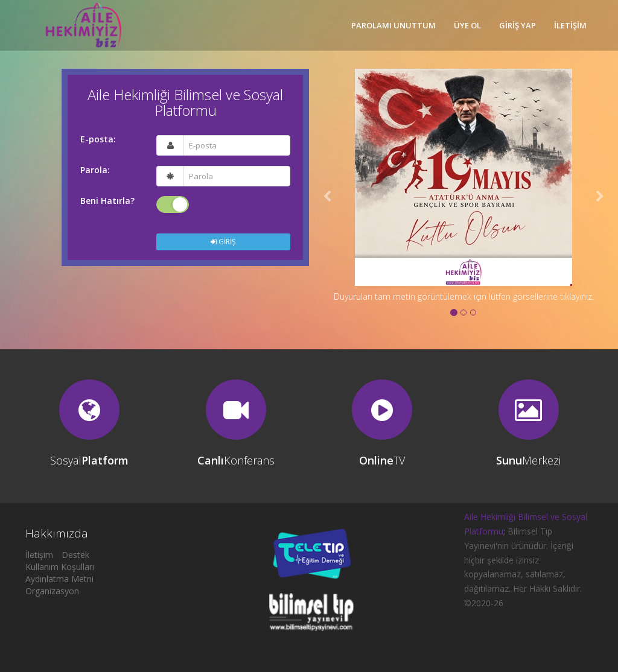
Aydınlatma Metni (59, 579)
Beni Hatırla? (107, 201)
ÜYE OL (467, 25)
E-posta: (98, 139)
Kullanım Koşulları (60, 567)
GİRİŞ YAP (518, 25)
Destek (75, 555)
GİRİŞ (223, 242)
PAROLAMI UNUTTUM (393, 25)
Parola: (95, 170)
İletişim (39, 555)
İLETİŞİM (570, 25)
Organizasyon (52, 591)
